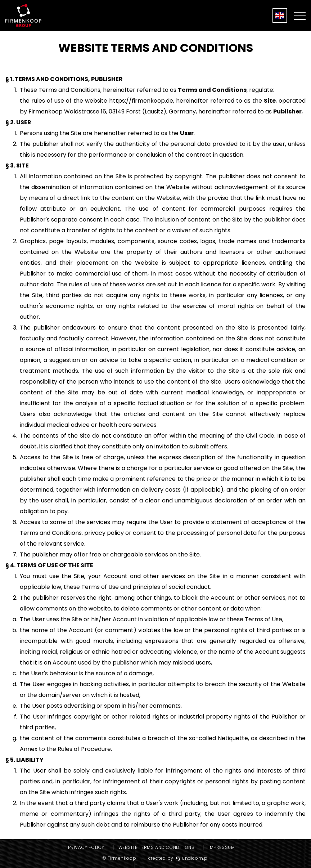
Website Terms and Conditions (157, 847)
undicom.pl (192, 858)
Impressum (222, 847)
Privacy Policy (86, 847)
